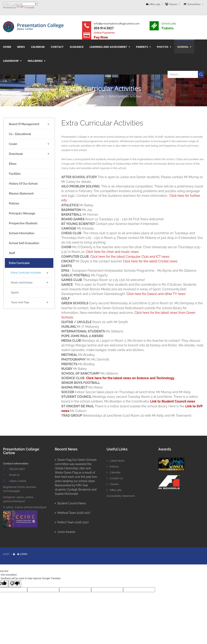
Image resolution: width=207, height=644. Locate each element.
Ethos (13, 164)
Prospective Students (23, 223)
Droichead (16, 154)
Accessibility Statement (121, 496)
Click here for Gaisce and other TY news (156, 294)
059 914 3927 (17, 469)
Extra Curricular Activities (125, 96)
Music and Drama (22, 283)
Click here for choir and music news (112, 252)
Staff (12, 253)
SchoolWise (192, 4)
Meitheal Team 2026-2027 (73, 513)
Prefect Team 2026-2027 (72, 522)
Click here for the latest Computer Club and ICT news (130, 257)
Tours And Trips (20, 302)
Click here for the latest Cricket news (150, 261)
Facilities (15, 174)
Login (23, 554)
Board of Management (24, 124)
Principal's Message (22, 213)
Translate (25, 7)
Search (201, 74)
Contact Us (115, 478)
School (75, 96)
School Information (22, 233)
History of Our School (23, 184)
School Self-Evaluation (24, 243)
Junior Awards (65, 532)
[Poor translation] (15, 584)
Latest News (116, 461)
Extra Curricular (94, 96)
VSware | (173, 4)
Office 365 (153, 4)
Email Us (14, 475)
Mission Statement (21, 194)
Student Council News (70, 503)
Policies (14, 203)
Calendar (114, 472)
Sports (15, 292)
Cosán (13, 144)
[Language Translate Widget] (20, 4)
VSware (113, 484)
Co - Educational (20, 134)
